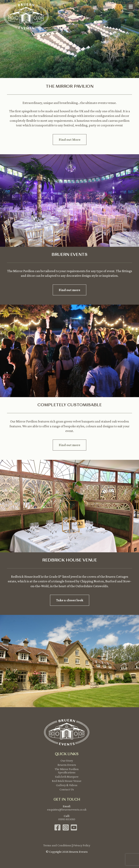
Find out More (70, 140)
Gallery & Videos (67, 785)
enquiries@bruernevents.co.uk (67, 809)
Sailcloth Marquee (67, 777)
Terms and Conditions (57, 845)
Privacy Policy (82, 845)
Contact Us (67, 789)
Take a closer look (70, 600)
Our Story (67, 760)
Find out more (69, 290)
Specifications (67, 772)
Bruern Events (67, 765)
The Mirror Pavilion (67, 769)
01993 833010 (67, 819)
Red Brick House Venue (67, 781)
